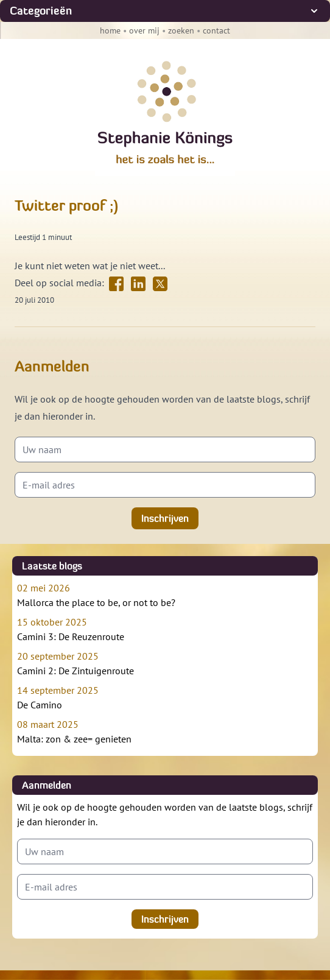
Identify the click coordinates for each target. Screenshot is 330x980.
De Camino (165, 697)
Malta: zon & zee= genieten (165, 731)
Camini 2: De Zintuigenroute (165, 663)
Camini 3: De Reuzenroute (165, 629)
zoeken (181, 30)
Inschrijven (165, 518)
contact (216, 30)
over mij (144, 30)
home (110, 30)
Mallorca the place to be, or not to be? (165, 594)
